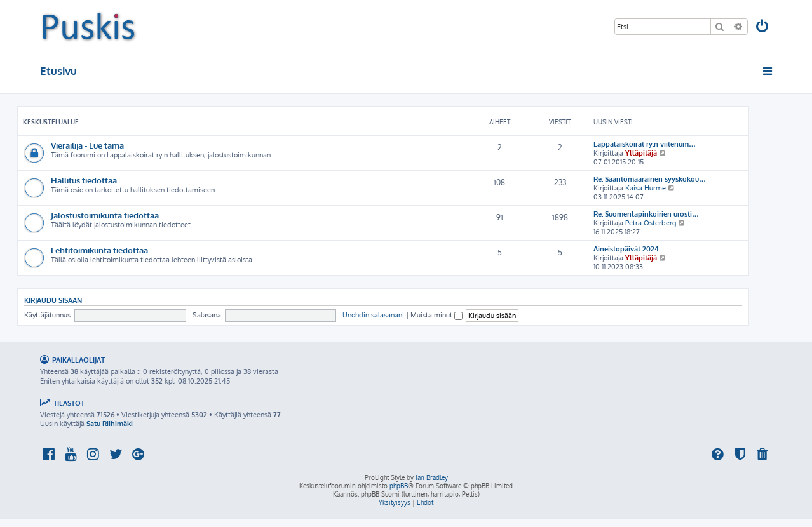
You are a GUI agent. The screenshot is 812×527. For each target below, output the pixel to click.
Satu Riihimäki (110, 424)
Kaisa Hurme (646, 188)
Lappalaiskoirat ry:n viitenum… (645, 144)
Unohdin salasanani (373, 315)
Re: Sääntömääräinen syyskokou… (650, 179)
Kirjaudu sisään (53, 300)
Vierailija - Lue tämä (87, 145)
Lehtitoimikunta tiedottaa (99, 250)
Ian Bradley (432, 477)
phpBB (399, 486)
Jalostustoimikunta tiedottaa (105, 215)
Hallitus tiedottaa (84, 180)
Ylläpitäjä (641, 153)
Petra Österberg (651, 223)
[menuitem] (763, 28)
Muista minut (436, 315)
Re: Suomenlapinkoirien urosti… (646, 214)
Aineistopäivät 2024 (626, 249)
